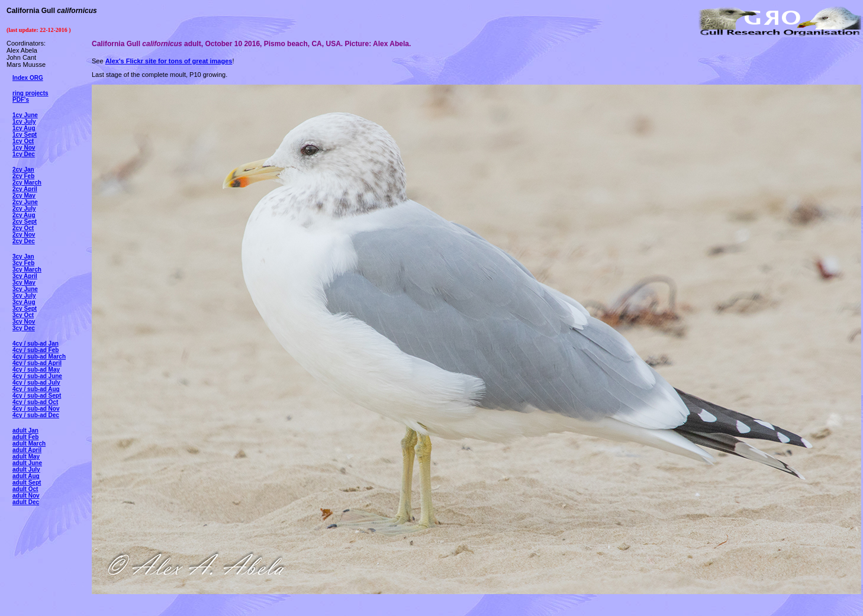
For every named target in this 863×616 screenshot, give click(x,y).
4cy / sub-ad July (36, 383)
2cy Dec (24, 241)
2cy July (24, 209)
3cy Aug (24, 302)
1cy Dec (24, 154)
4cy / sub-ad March (39, 357)
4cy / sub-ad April (37, 363)
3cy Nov (24, 322)
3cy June (25, 289)
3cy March (27, 270)
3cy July (24, 296)
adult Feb (25, 437)
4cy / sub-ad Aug (36, 389)
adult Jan (25, 430)
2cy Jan (23, 170)
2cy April (25, 189)
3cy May (24, 283)
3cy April (25, 276)
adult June (27, 463)
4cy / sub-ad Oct (35, 402)
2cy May (24, 196)
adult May (26, 457)
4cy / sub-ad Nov (36, 409)
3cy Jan (23, 257)
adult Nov (26, 496)
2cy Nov (24, 235)
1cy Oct (23, 141)
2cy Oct (23, 228)
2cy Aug (24, 215)
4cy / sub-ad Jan (36, 344)
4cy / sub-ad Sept (37, 396)
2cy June (25, 202)
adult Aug (26, 476)
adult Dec (26, 502)
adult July (26, 470)
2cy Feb (23, 176)
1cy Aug (24, 128)
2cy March (27, 183)
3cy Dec (24, 328)
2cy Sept (25, 222)
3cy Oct (23, 315)
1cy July (24, 122)
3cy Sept (25, 309)
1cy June (25, 115)
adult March (29, 444)
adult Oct (25, 489)
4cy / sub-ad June (37, 376)
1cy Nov (24, 148)
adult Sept (27, 483)
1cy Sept (25, 135)
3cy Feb (23, 263)
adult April (27, 450)
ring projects (30, 93)
